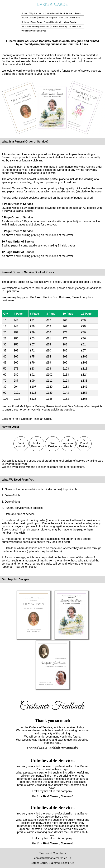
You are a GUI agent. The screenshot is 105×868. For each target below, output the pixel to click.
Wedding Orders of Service (34, 31)
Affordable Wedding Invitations (35, 27)
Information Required (48, 18)
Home (24, 13)
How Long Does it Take (70, 18)
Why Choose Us (37, 13)
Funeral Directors (52, 22)
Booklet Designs (29, 18)
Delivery (25, 22)
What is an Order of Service (59, 13)
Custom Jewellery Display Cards (66, 27)
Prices (78, 13)
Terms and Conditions (53, 853)
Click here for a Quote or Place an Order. (27, 419)
